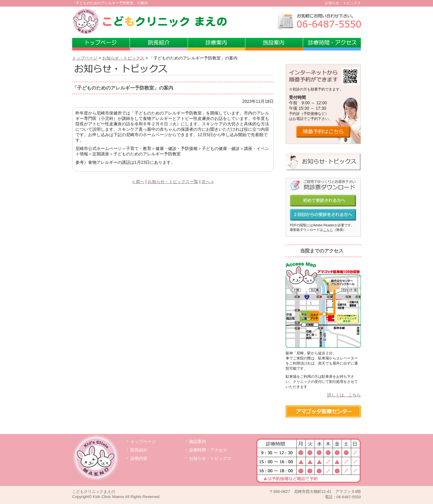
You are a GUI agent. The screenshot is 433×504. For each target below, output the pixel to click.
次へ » (207, 182)
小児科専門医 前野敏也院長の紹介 (159, 44)
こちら (328, 230)
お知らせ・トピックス (123, 58)
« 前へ (138, 182)
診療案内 (216, 44)
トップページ (101, 44)
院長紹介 (139, 450)
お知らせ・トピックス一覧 (173, 182)
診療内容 (139, 458)
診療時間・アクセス (332, 44)
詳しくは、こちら (344, 395)
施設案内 (274, 44)
